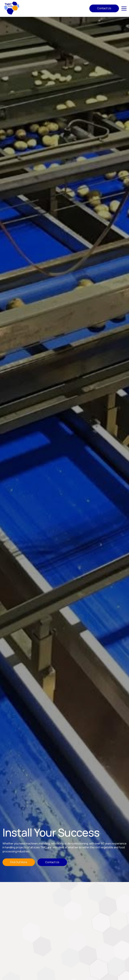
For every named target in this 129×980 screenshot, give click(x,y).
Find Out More (19, 862)
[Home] (12, 8)
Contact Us (104, 8)
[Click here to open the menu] (124, 9)
